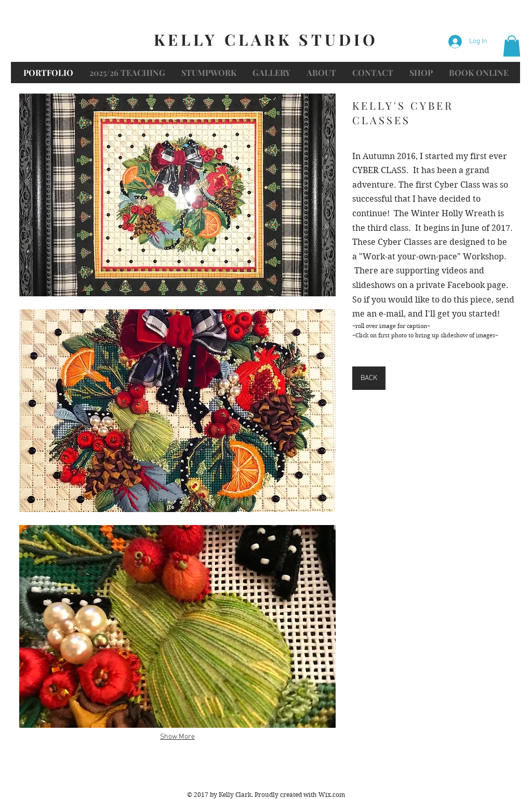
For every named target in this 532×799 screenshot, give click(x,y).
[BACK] (369, 378)
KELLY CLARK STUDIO (266, 40)
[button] (512, 46)
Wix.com (332, 795)
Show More (177, 737)
